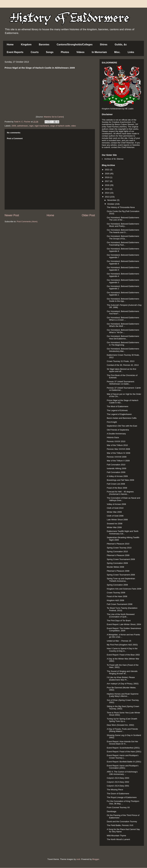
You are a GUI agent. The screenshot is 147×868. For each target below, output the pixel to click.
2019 (107, 177)
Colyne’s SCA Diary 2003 (118, 778)
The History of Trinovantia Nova (121, 207)
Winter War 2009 (114, 512)
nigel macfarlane (42, 126)
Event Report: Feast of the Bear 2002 (123, 655)
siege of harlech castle (60, 126)
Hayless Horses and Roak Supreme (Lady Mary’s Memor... (123, 695)
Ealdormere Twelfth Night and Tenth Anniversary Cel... (123, 532)
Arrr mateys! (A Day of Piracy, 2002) (123, 684)
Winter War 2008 (114, 527)
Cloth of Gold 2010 (115, 508)
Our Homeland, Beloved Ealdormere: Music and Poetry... (123, 225)
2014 (107, 193)
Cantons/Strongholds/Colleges (75, 45)
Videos (80, 52)
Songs (50, 52)
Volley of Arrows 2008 (116, 504)
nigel (31, 126)
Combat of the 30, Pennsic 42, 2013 (123, 365)
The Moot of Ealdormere (117, 406)
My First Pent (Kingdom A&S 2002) (122, 645)
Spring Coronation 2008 (117, 585)
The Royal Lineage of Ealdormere (122, 797)
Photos (65, 52)
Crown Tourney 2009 (116, 593)
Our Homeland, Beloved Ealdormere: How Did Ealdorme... (123, 337)
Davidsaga (111, 811)
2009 (14, 126)
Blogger (96, 859)
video (73, 126)
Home (10, 45)
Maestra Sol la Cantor (53, 117)
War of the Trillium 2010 (117, 445)
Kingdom (26, 45)
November (112, 200)
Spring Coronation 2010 (117, 552)
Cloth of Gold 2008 (115, 516)
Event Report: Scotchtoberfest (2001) (123, 748)
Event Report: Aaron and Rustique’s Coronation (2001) (123, 767)
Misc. (117, 52)
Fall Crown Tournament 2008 (120, 604)
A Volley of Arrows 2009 (117, 476)
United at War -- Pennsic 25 (119, 641)
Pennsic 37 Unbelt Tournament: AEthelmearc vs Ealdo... (121, 383)
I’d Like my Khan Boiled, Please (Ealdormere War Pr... (121, 679)
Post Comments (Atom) (27, 222)
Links (131, 52)
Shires (104, 45)
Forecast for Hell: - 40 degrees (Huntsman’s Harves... (120, 493)
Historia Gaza (113, 437)
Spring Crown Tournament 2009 (121, 559)
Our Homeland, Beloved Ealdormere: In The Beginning (123, 344)
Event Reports (15, 52)
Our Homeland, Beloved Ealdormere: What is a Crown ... (123, 319)
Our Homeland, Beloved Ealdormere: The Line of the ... (123, 219)
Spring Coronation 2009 (117, 563)
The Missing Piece (115, 790)
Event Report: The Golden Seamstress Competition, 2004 (124, 630)
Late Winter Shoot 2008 (117, 520)
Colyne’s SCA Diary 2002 (118, 782)
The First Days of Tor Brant (119, 621)
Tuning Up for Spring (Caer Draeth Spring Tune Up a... (122, 720)
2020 (107, 174)
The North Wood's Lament (118, 839)
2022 (107, 170)
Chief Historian (127, 143)
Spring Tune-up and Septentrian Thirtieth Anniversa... (121, 580)
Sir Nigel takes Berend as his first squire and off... (121, 370)
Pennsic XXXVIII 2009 (117, 457)
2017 (107, 181)
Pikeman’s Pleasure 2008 (118, 571)
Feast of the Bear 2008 (117, 488)
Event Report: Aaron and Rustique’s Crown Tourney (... (123, 757)
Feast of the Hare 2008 (117, 596)
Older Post (88, 215)
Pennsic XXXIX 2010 (116, 441)
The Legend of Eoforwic (117, 410)
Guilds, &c (121, 45)
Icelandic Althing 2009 (116, 468)
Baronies (44, 45)
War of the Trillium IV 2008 (118, 453)
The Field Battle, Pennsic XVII (120, 825)
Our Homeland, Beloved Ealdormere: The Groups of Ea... (123, 237)
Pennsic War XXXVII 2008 (118, 449)
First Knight (112, 422)
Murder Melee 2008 (115, 567)
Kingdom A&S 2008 (115, 600)
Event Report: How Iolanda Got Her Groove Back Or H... (122, 743)
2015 (107, 189)
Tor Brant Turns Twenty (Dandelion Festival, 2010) (122, 609)
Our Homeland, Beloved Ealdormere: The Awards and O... (123, 231)
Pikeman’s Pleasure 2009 (118, 555)
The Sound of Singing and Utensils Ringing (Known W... (122, 672)
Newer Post (12, 215)
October (111, 204)
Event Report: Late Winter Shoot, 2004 (124, 624)
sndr (78, 859)
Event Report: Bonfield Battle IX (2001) (124, 762)
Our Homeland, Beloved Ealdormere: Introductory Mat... (123, 350)
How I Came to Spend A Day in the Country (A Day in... (122, 650)
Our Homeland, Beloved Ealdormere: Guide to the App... (123, 300)
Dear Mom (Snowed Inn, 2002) (120, 725)
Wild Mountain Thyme (116, 836)
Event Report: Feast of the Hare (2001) (124, 752)
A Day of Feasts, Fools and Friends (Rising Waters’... (122, 730)
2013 (107, 197)
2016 (107, 185)
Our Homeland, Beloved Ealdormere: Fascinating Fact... (123, 244)
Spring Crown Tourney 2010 (119, 548)
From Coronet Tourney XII (118, 807)
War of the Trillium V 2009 (118, 461)
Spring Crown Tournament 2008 (121, 575)
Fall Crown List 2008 (116, 484)
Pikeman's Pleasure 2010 (118, 544)
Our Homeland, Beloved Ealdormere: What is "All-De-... (123, 331)
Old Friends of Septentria (118, 430)
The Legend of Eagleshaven (119, 414)
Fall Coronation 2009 (116, 472)
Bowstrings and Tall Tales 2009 (120, 480)
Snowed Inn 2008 (114, 524)
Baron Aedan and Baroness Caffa (122, 418)
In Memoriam (99, 52)
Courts (35, 52)
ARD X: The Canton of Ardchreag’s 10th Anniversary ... (122, 773)
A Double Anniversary (116, 434)
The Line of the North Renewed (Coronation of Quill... (121, 615)
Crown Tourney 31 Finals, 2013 (121, 361)
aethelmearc (23, 126)
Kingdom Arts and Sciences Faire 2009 (124, 589)
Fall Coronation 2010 (116, 465)
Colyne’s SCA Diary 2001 (118, 786)
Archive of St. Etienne (114, 159)
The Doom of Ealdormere (118, 794)
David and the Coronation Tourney (122, 821)
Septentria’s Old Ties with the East (122, 426)
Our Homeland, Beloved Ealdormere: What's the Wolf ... (123, 325)
